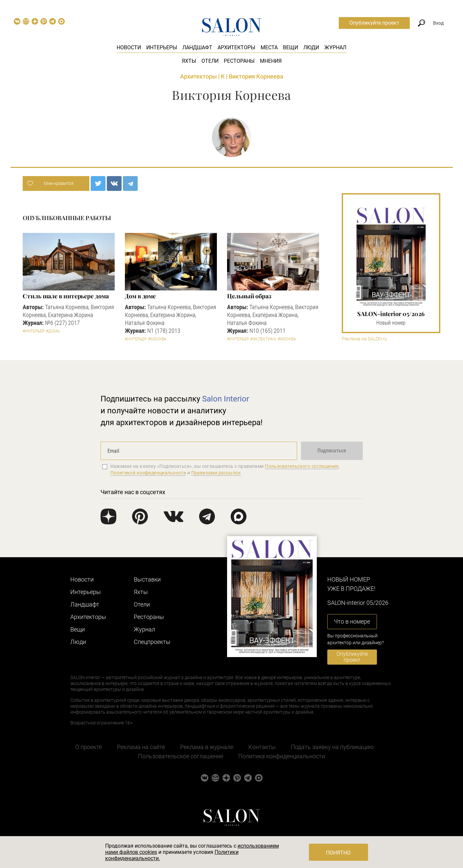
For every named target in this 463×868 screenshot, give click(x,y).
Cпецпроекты (152, 642)
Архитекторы (236, 47)
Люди (311, 47)
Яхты (189, 61)
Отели (210, 61)
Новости (129, 47)
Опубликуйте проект (374, 23)
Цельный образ (249, 296)
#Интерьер (34, 331)
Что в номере (352, 621)
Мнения (271, 61)
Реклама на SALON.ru (364, 339)
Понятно (338, 853)
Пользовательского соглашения (302, 466)
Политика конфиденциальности (282, 756)
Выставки (147, 579)
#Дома (53, 331)
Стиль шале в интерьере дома (66, 296)
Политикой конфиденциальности (148, 473)
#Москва (157, 339)
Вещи (290, 47)
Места (269, 47)
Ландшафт (197, 47)
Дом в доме (140, 296)
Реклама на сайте (141, 747)
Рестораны (239, 61)
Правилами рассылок (216, 473)
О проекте (89, 747)
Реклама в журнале (207, 747)
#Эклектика (263, 339)
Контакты (262, 747)
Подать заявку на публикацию (332, 747)
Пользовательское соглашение (181, 756)
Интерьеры (162, 47)
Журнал (335, 47)
